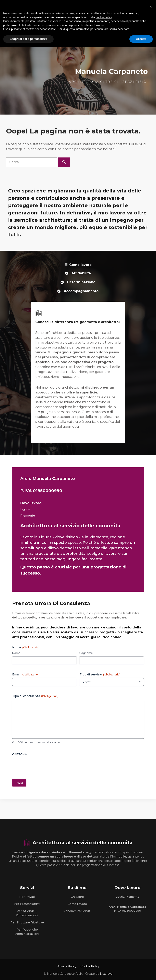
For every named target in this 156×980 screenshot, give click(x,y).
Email (25, 674)
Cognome (86, 653)
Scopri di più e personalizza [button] (28, 39)
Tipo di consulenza (35, 696)
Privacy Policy (67, 966)
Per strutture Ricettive (27, 922)
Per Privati (27, 897)
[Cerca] (64, 162)
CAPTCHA (19, 754)
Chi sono (77, 897)
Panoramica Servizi (77, 911)
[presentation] (43, 766)
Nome (16, 653)
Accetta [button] (141, 39)
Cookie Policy (90, 966)
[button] (151, 7)
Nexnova (106, 974)
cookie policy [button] (104, 17)
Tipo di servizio (100, 674)
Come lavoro (77, 904)
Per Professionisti (27, 904)
